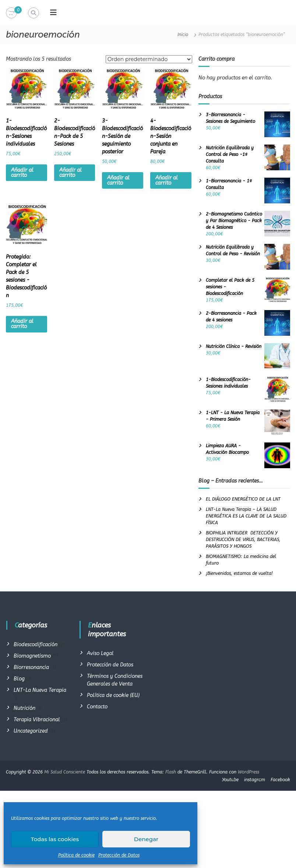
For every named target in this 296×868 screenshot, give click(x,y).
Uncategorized (31, 731)
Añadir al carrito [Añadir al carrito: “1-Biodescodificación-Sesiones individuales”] (22, 173)
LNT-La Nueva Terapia (40, 690)
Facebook (280, 780)
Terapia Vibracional (37, 720)
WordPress (249, 772)
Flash (171, 772)
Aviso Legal (100, 653)
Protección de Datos (119, 855)
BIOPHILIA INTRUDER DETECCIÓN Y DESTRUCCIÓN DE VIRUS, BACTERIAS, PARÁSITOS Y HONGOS (243, 540)
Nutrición (24, 708)
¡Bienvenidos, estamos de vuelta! (239, 573)
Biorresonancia (31, 667)
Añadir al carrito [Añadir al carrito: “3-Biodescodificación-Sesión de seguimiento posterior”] (118, 180)
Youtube (230, 780)
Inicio (183, 35)
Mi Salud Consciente (65, 772)
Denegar (146, 839)
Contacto (97, 707)
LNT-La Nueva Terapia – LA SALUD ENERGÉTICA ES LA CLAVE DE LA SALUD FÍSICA (246, 516)
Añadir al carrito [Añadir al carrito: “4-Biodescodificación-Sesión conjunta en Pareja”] (167, 180)
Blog (19, 679)
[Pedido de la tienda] (149, 59)
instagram (255, 780)
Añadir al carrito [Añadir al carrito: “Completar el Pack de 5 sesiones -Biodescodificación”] (22, 324)
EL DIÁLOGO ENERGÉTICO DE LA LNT (243, 499)
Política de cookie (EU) (113, 695)
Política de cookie (76, 855)
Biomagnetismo (32, 656)
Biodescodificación (36, 645)
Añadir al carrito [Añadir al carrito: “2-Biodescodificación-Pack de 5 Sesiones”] (71, 173)
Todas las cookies (55, 839)
